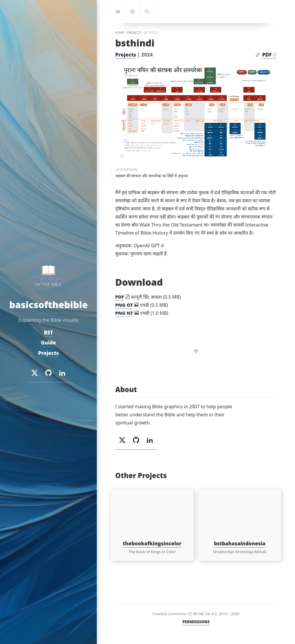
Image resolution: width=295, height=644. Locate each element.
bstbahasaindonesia (240, 543)
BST (48, 332)
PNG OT (124, 305)
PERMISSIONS (196, 622)
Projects (126, 55)
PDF (267, 55)
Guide (48, 343)
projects (134, 33)
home (120, 33)
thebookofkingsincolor (152, 543)
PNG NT (124, 313)
